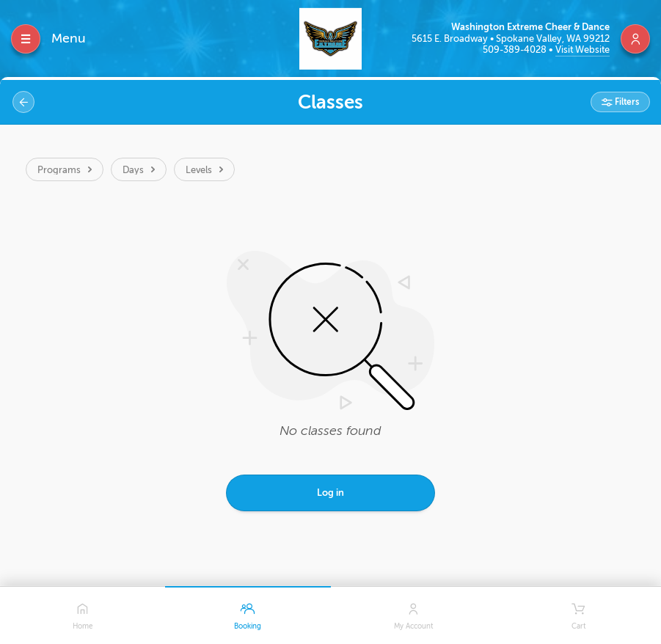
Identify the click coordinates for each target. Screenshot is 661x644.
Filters (626, 102)
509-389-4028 (516, 50)
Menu (69, 38)
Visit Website (583, 50)
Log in (330, 493)
